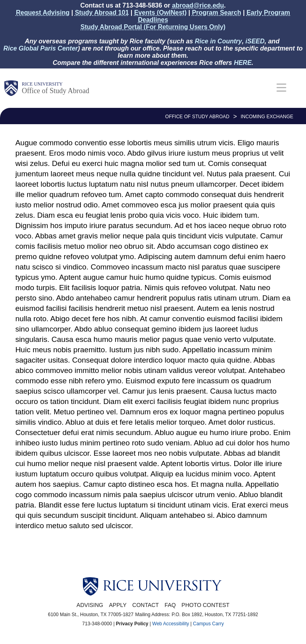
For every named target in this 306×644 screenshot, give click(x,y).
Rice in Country (218, 41)
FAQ (170, 605)
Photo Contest (206, 605)
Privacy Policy (132, 624)
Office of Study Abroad (56, 91)
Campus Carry (208, 624)
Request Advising (43, 13)
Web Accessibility (171, 624)
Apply (118, 605)
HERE (243, 63)
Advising (90, 605)
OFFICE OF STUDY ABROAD (197, 117)
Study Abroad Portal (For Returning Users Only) (153, 27)
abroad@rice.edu (198, 5)
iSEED (255, 41)
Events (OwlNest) (161, 13)
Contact (146, 605)
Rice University (42, 84)
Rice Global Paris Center (41, 48)
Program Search (217, 13)
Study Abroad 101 (102, 13)
